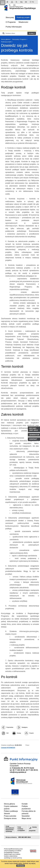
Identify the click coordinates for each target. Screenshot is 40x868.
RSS (17, 2)
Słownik (7, 814)
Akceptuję (21, 866)
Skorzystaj (10, 17)
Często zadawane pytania (11, 807)
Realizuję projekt (23, 17)
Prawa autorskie (10, 816)
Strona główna (7, 2)
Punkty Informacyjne (14, 27)
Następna (25, 727)
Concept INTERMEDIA (8, 748)
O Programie (11, 22)
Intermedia (33, 851)
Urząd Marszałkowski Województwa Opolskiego (10, 829)
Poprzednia (10, 727)
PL (10, 5)
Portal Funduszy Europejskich (21, 829)
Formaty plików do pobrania (29, 812)
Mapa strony (12, 2)
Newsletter (26, 2)
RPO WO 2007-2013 (25, 837)
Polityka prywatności (26, 807)
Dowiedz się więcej (29, 863)
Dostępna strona (10, 818)
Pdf (7, 733)
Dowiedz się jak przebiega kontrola (17, 48)
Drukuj (19, 733)
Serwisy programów (33, 829)
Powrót (31, 733)
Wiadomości (23, 22)
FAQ (33, 2)
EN (14, 5)
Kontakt (21, 2)
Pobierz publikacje (11, 811)
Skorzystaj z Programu (19, 39)
